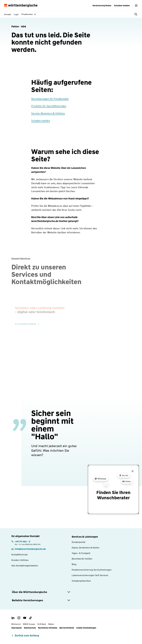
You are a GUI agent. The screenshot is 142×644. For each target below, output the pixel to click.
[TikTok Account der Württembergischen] (31, 618)
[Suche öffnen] (136, 14)
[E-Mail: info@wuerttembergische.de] (29, 549)
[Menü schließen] (133, 471)
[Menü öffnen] (136, 6)
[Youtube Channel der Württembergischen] (25, 618)
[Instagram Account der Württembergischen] (19, 618)
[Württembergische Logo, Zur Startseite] (21, 6)
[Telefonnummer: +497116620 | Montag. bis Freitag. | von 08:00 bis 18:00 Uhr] (26, 543)
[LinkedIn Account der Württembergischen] (13, 618)
